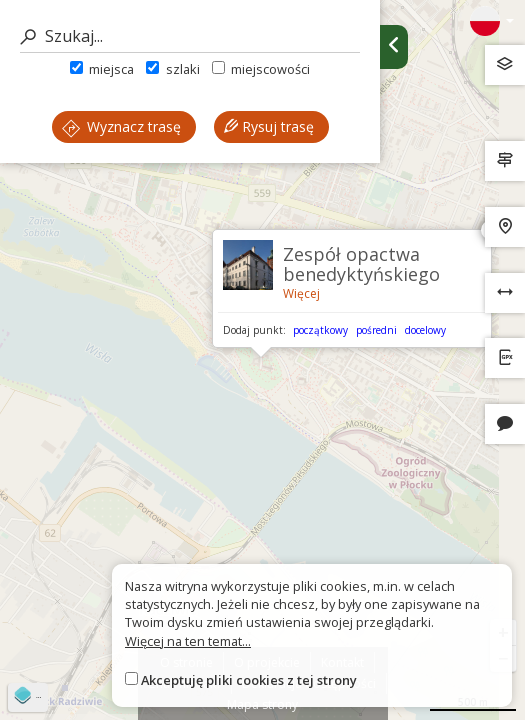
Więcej (301, 293)
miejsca (102, 69)
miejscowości (261, 69)
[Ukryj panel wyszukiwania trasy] (394, 47)
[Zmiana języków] (492, 21)
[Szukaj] (190, 36)
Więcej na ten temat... (188, 641)
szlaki (172, 69)
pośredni (376, 330)
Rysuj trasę (269, 126)
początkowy (320, 330)
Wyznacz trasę (121, 126)
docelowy (425, 330)
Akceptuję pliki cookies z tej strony (249, 680)
